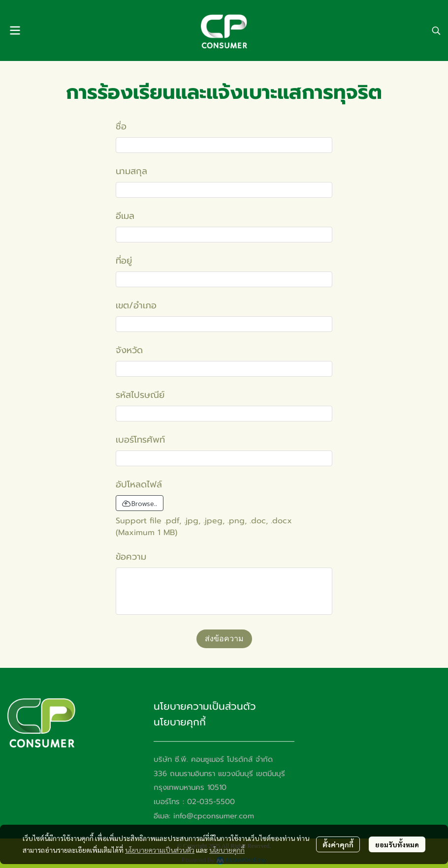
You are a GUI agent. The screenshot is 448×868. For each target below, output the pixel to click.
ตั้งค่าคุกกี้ (338, 844)
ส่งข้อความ (224, 639)
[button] (436, 30)
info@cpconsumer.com (214, 816)
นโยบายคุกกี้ (227, 850)
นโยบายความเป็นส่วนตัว (160, 850)
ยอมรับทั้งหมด (397, 844)
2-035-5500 (213, 802)
